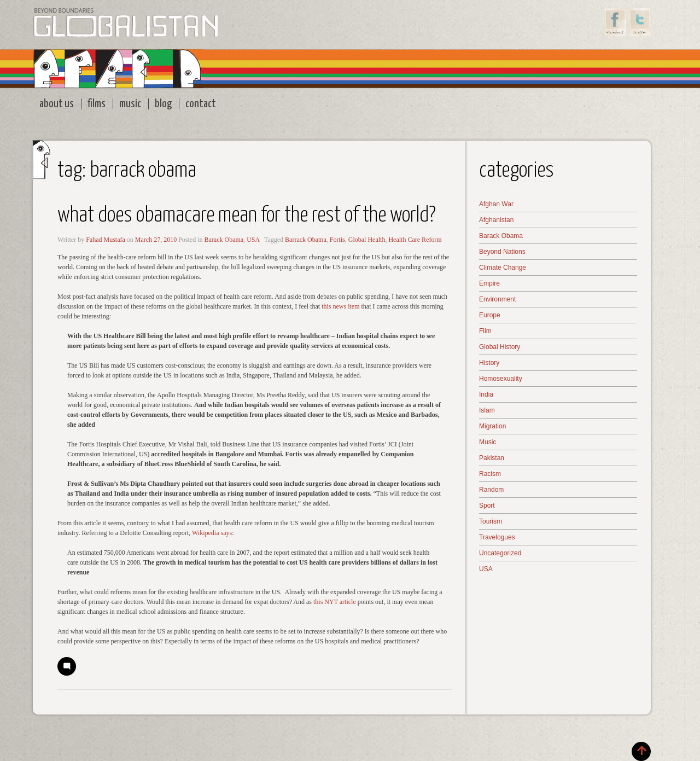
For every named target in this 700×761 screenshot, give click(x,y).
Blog (163, 104)
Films (97, 104)
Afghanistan (496, 220)
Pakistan (492, 458)
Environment (497, 299)
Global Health (367, 240)
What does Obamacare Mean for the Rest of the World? (247, 216)
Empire (489, 283)
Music (130, 104)
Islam (487, 410)
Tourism (491, 521)
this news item (340, 306)
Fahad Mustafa (106, 240)
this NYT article (334, 602)
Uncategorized (500, 553)
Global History (500, 347)
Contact (201, 104)
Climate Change (503, 268)
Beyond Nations (502, 252)
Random (491, 490)
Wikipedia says (212, 533)
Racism (490, 474)
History (489, 363)
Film (485, 331)
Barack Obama (224, 240)
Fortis (337, 240)
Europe (490, 315)
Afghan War (496, 204)
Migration (492, 426)
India (486, 394)
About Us (57, 104)
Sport (487, 506)
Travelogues (497, 537)
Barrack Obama (306, 240)
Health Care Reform (415, 240)
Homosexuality (501, 379)
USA (253, 240)
